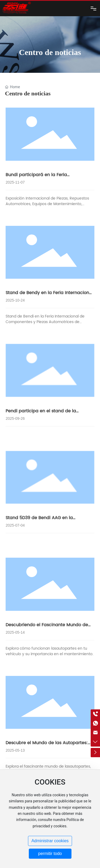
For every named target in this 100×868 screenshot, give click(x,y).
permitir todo (50, 854)
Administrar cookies (50, 841)
